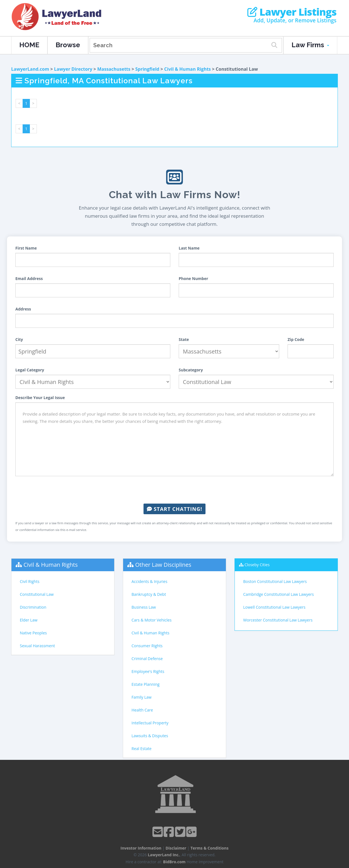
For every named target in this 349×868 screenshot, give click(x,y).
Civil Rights (30, 581)
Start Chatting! (174, 509)
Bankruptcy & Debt (149, 594)
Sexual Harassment (37, 646)
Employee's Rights (148, 671)
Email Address (29, 278)
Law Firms (310, 45)
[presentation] (174, 490)
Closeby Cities (257, 565)
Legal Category (30, 370)
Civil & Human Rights (187, 69)
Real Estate (142, 749)
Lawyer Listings (292, 12)
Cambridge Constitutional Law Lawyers (279, 594)
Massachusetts (114, 69)
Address (23, 309)
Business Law (144, 607)
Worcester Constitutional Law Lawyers (278, 620)
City (19, 339)
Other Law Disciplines (163, 565)
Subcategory (191, 370)
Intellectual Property (150, 723)
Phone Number (193, 278)
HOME (29, 45)
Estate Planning (145, 684)
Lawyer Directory (73, 69)
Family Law (142, 697)
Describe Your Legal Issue (40, 398)
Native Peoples (33, 633)
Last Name (189, 248)
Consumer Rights (147, 646)
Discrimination (33, 607)
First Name (26, 248)
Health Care (142, 710)
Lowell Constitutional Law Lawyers (274, 607)
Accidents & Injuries (149, 581)
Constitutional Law (37, 594)
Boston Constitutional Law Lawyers (275, 581)
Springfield (147, 69)
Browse (68, 45)
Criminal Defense (147, 659)
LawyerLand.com (30, 69)
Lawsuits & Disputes (150, 736)
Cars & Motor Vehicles (151, 620)
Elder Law (29, 620)
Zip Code (296, 339)
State (184, 339)
